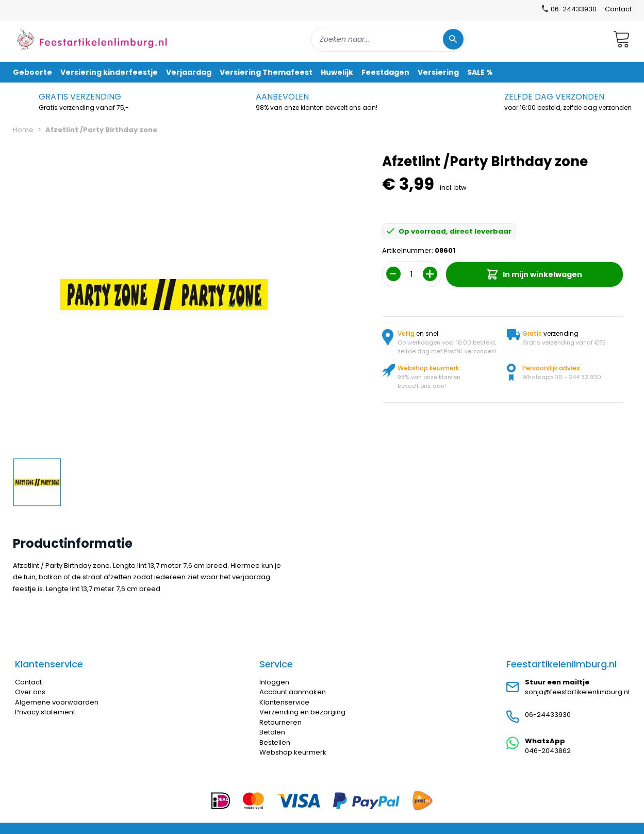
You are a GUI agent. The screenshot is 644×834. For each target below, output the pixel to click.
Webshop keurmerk (293, 752)
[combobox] (388, 39)
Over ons (30, 692)
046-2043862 (548, 751)
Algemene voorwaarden (57, 702)
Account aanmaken (293, 692)
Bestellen (275, 742)
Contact (618, 9)
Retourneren (280, 722)
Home (23, 130)
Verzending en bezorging (302, 712)
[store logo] (92, 39)
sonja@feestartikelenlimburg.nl (577, 692)
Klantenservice (284, 702)
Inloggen (274, 682)
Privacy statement (45, 712)
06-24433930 (548, 715)
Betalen (272, 732)
